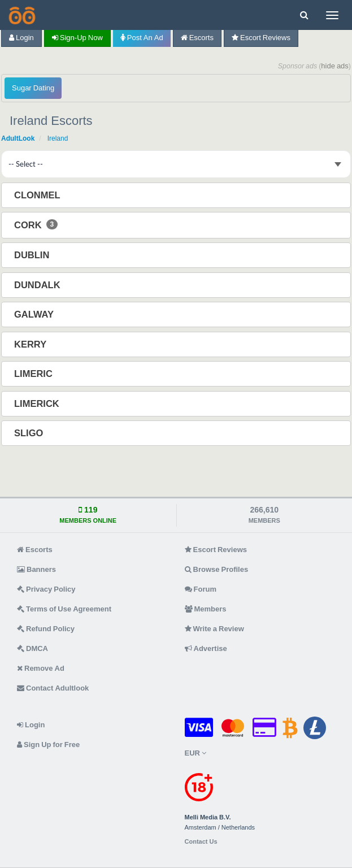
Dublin (33, 255)
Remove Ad (41, 668)
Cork (36, 224)
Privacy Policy (46, 589)
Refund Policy (46, 629)
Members (206, 609)
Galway (35, 314)
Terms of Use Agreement (64, 609)
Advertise (206, 648)
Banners (36, 569)
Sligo (30, 433)
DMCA (32, 648)
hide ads (335, 66)
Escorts (197, 38)
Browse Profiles (217, 569)
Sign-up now (77, 38)
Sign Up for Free (48, 745)
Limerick (38, 403)
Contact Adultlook (53, 688)
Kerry (31, 344)
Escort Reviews (261, 38)
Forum (201, 589)
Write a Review (214, 629)
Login (21, 38)
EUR (195, 753)
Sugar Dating (33, 88)
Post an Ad (142, 38)
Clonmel (38, 195)
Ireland (58, 138)
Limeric (34, 374)
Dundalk (38, 285)
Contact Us (201, 842)
